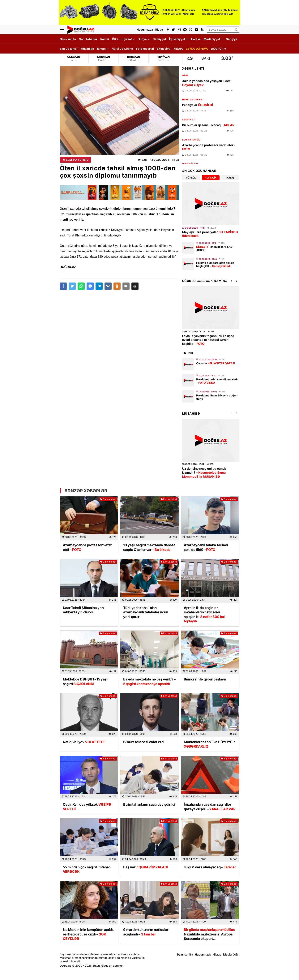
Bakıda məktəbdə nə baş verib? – (149, 681)
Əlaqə (217, 954)
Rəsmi (105, 39)
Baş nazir (145, 867)
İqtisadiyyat (177, 39)
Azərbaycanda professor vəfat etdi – (209, 147)
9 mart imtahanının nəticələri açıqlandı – (146, 932)
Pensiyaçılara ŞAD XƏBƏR (214, 248)
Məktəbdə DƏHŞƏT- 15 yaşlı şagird (86, 681)
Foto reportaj (145, 49)
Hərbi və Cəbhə (122, 49)
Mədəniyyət (212, 39)
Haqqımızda (203, 954)
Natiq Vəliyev (84, 742)
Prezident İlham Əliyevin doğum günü (217, 397)
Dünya (142, 39)
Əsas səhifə (68, 39)
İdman (101, 49)
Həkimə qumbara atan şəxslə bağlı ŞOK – (215, 264)
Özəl (185, 75)
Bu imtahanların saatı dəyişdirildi (149, 804)
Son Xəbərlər (88, 39)
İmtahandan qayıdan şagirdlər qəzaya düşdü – (210, 807)
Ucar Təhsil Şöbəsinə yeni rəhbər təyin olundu (84, 610)
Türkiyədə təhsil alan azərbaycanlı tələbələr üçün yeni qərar (146, 612)
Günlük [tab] (191, 178)
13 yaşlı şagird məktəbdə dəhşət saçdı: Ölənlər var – (149, 547)
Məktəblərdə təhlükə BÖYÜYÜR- (210, 744)
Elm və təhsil (69, 49)
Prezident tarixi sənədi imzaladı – (217, 381)
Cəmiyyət (159, 39)
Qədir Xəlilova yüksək (87, 807)
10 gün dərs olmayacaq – (210, 867)
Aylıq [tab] (230, 178)
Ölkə (115, 39)
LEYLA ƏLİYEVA (197, 49)
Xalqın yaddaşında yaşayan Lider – (207, 83)
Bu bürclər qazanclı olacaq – (208, 125)
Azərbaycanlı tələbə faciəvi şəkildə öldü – (206, 547)
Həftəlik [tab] (211, 178)
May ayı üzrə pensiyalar (210, 234)
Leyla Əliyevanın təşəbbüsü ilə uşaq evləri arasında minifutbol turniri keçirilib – (208, 340)
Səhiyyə (232, 39)
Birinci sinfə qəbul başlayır (205, 679)
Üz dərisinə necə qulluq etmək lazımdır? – (204, 473)
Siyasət (127, 39)
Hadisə (196, 39)
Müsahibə (87, 49)
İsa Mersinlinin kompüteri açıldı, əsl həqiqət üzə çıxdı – (88, 934)
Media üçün (231, 954)
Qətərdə (216, 363)
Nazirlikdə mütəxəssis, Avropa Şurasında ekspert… (209, 934)
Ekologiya (164, 49)
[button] (135, 286)
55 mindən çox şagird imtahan (87, 869)
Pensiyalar (198, 105)
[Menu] (64, 30)
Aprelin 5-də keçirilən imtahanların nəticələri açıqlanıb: (204, 614)
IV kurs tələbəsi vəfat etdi (144, 742)
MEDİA (178, 49)
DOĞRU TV (219, 49)
